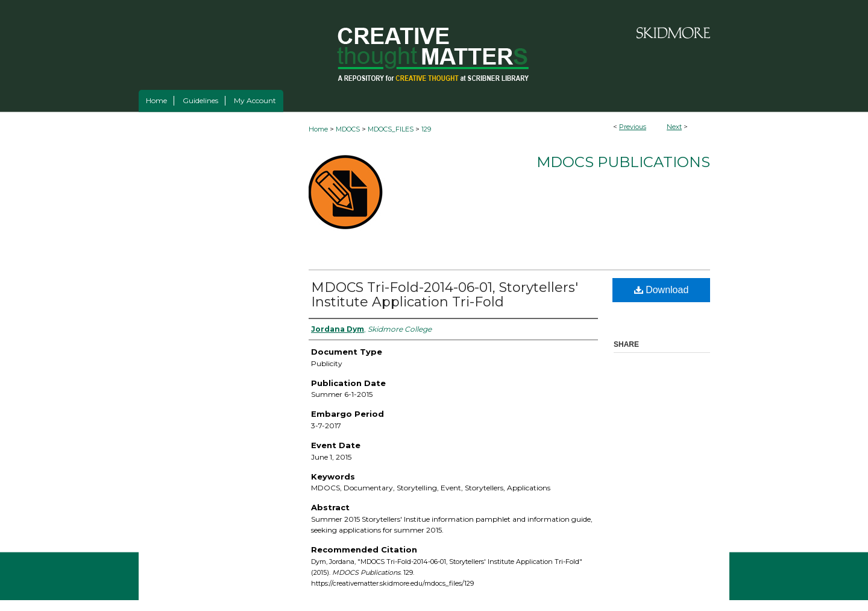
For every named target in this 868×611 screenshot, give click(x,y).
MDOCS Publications (623, 162)
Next (674, 127)
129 (426, 129)
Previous (633, 127)
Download (662, 290)
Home (318, 129)
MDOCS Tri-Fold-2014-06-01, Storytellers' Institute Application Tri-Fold (445, 295)
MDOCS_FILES (391, 129)
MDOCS (348, 129)
